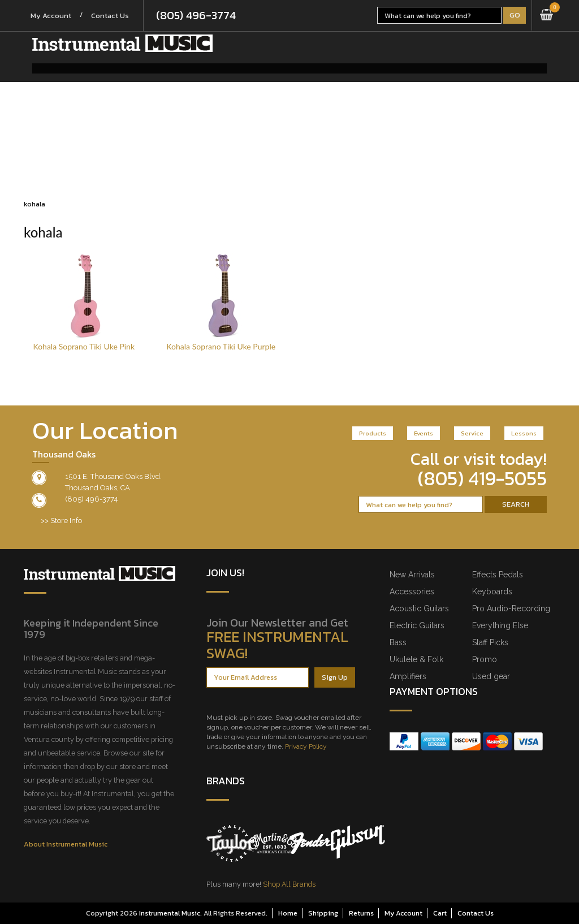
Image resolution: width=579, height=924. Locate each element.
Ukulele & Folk (416, 659)
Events (424, 433)
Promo (485, 659)
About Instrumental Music (66, 844)
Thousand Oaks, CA (98, 488)
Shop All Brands (289, 884)
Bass (398, 642)
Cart (440, 913)
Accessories (412, 591)
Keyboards (492, 591)
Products (373, 433)
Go (515, 15)
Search (516, 504)
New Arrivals (412, 575)
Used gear (491, 676)
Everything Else (500, 625)
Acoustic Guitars (419, 608)
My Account (51, 16)
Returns (361, 913)
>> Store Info (61, 521)
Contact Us (110, 16)
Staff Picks (490, 642)
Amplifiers (408, 676)
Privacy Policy (306, 746)
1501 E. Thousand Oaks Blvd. (113, 476)
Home (288, 913)
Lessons (524, 433)
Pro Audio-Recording (511, 608)
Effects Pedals (498, 575)
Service (472, 433)
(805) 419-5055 (482, 478)
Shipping (323, 913)
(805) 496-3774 (196, 15)
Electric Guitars (417, 625)
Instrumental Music (170, 913)
